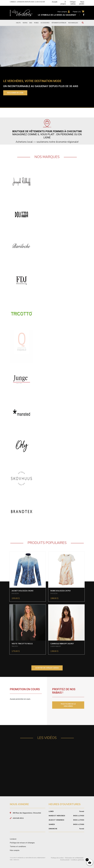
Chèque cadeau (73, 3)
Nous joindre (82, 3)
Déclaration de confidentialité (74, 858)
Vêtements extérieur (59, 23)
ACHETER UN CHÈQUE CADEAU (47, 668)
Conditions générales (77, 860)
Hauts (18, 23)
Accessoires (45, 23)
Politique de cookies (57, 858)
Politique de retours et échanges (22, 843)
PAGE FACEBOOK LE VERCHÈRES (68, 705)
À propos (63, 3)
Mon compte (62, 12)
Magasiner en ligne (15, 93)
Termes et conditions (18, 847)
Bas (31, 23)
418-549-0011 (18, 818)
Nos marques (73, 23)
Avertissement (65, 860)
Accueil (55, 2)
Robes (36, 23)
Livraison (13, 839)
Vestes (25, 23)
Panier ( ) (77, 12)
